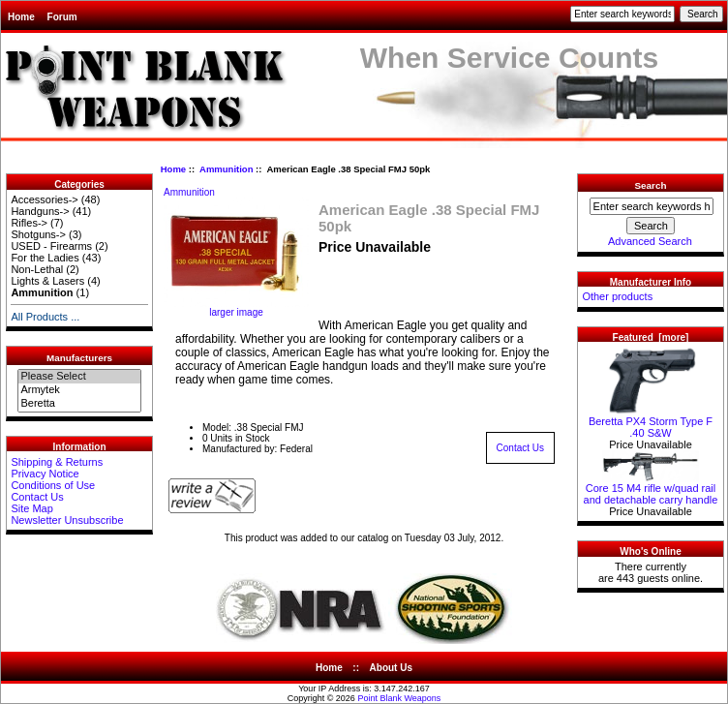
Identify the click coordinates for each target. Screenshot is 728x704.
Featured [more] (651, 337)
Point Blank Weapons (399, 698)
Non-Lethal (37, 269)
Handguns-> (40, 211)
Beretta (79, 404)
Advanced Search (650, 241)
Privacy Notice (45, 474)
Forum (62, 17)
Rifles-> (29, 223)
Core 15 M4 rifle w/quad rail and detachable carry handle (651, 489)
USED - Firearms (51, 246)
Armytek (79, 390)
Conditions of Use (53, 485)
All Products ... (45, 317)
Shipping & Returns (57, 462)
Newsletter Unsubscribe (67, 520)
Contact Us (37, 497)
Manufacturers (79, 358)
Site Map (31, 508)
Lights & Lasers (47, 281)
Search (651, 185)
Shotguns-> (38, 234)
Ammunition (226, 169)
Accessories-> (44, 199)
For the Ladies (45, 258)
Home (21, 17)
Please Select (79, 377)
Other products (617, 296)
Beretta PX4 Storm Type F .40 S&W (651, 422)
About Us (391, 668)
